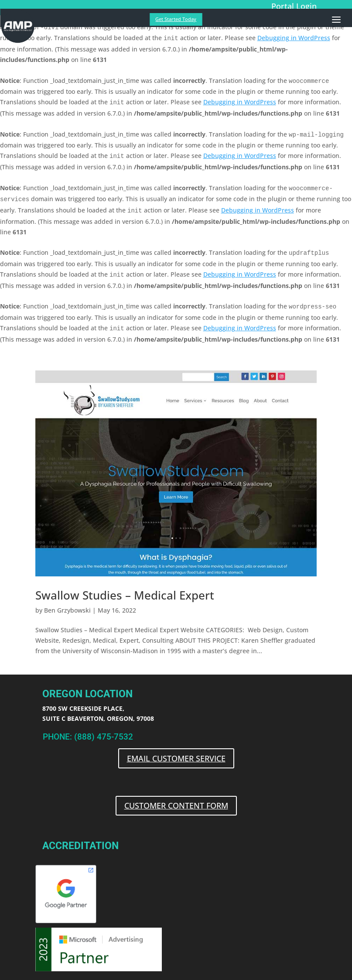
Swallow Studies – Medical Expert (125, 595)
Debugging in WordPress (294, 38)
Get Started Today (176, 19)
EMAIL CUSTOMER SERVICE (176, 758)
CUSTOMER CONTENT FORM (176, 805)
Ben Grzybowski (67, 610)
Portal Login (294, 6)
